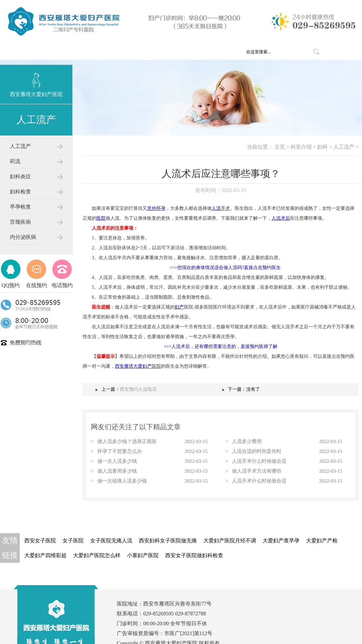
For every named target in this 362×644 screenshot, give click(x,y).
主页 (280, 147)
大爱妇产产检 (322, 541)
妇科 (323, 147)
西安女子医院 (40, 541)
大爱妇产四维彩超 (45, 555)
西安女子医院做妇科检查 (194, 555)
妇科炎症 (20, 176)
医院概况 (132, 52)
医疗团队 (205, 52)
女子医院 (73, 541)
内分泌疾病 (23, 237)
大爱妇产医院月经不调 (230, 541)
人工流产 (20, 146)
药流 (15, 161)
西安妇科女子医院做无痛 (168, 541)
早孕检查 (20, 207)
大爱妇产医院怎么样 (97, 555)
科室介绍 (168, 52)
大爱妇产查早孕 (281, 541)
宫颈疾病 (20, 222)
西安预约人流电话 (138, 389)
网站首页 (96, 52)
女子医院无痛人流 (111, 541)
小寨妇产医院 (143, 555)
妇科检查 (20, 192)
